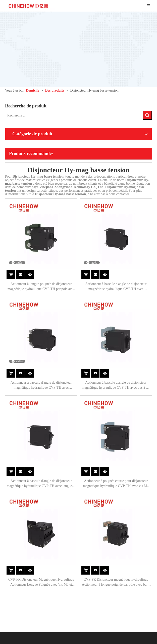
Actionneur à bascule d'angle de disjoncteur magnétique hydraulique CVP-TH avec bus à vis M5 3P (116, 385)
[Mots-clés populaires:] (147, 115)
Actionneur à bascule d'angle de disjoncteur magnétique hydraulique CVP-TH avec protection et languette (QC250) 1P (116, 287)
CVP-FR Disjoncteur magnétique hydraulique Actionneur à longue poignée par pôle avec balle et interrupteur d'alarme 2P (116, 582)
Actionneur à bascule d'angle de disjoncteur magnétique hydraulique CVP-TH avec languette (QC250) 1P (41, 484)
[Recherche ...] (74, 115)
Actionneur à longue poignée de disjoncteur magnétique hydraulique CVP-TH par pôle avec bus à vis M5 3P (41, 287)
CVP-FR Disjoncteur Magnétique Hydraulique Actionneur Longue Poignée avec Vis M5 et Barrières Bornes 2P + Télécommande (41, 582)
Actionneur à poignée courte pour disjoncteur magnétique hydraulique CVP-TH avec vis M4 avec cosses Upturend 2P (116, 484)
